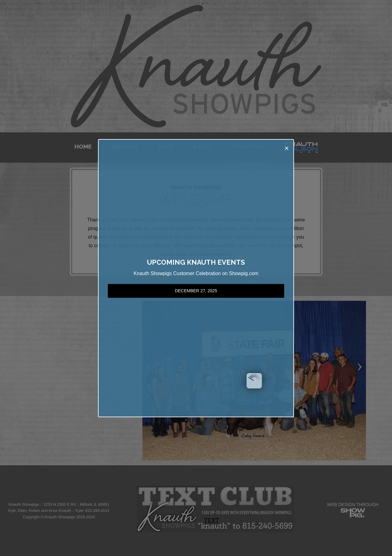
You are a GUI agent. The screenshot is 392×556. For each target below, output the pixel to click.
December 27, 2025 (196, 291)
